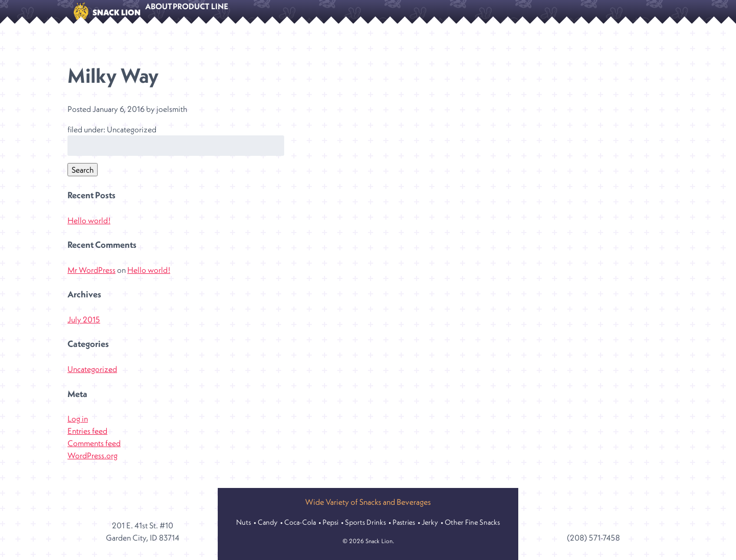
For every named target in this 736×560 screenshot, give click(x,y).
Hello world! (89, 228)
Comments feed (94, 451)
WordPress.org (93, 463)
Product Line (224, 12)
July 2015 (84, 328)
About (166, 12)
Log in (78, 427)
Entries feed (87, 439)
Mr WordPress (91, 278)
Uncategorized (92, 377)
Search (83, 178)
